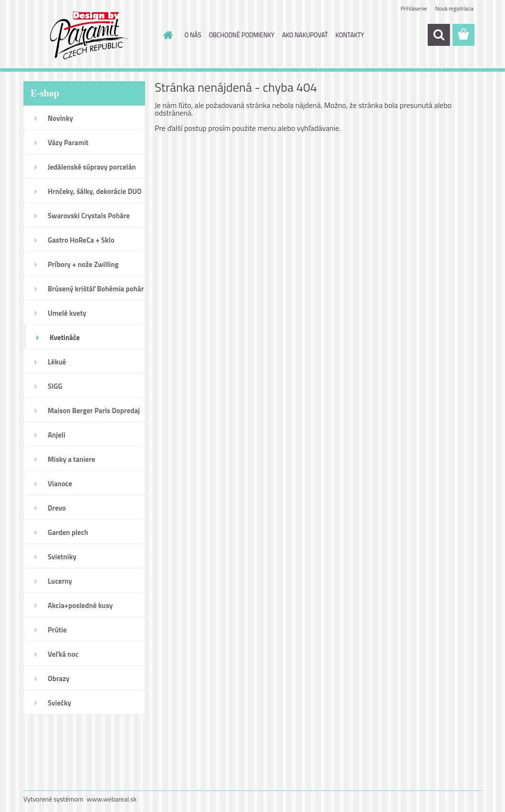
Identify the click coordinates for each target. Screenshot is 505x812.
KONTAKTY (350, 35)
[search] (439, 35)
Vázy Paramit (68, 143)
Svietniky (62, 557)
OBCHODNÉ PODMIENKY (241, 35)
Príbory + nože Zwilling (83, 264)
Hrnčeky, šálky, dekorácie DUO (95, 191)
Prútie (57, 630)
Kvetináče (65, 337)
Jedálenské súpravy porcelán (92, 167)
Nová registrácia (454, 8)
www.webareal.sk (112, 799)
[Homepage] (167, 35)
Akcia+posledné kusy (80, 605)
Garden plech (68, 532)
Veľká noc (63, 654)
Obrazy (59, 678)
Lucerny (60, 581)
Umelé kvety (67, 313)
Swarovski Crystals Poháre (89, 216)
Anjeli (57, 435)
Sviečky (59, 703)
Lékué (57, 362)
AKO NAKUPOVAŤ (305, 35)
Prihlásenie (414, 8)
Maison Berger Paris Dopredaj (94, 411)
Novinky (60, 118)
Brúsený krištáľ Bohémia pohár (96, 289)
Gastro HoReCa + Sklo (81, 240)
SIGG (55, 386)
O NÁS (193, 35)
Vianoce (60, 484)
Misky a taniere (71, 459)
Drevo (57, 508)
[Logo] (89, 35)
